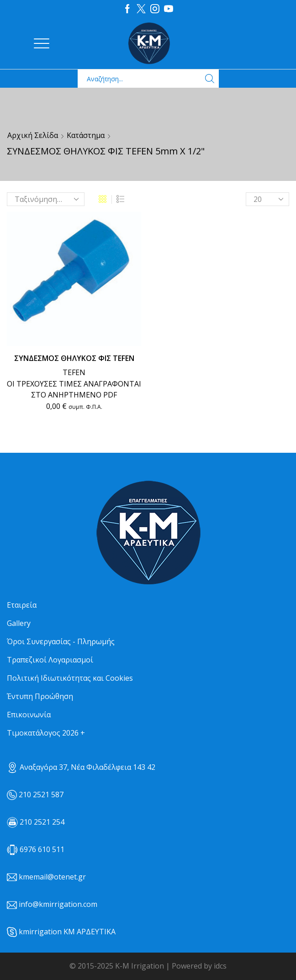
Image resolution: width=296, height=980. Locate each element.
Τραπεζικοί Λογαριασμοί (50, 660)
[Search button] (210, 79)
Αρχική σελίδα (33, 135)
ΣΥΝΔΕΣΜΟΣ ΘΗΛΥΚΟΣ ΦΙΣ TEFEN (74, 358)
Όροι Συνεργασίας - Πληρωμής (61, 641)
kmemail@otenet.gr (52, 877)
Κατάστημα (86, 135)
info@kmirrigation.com (58, 904)
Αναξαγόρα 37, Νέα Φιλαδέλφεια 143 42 (81, 767)
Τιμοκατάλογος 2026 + (46, 733)
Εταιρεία (22, 605)
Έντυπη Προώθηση (40, 696)
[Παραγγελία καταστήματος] (46, 199)
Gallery (19, 623)
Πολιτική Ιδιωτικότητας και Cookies (70, 678)
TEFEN (74, 372)
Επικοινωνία (29, 715)
